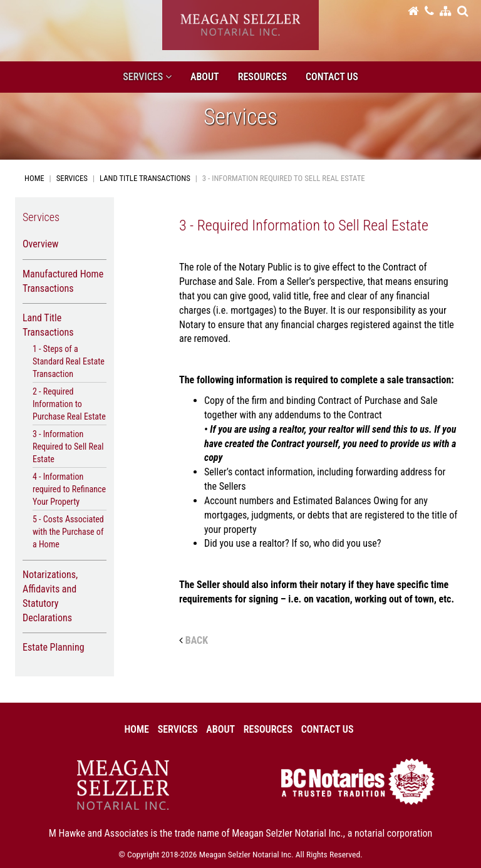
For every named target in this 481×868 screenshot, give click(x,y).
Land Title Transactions (145, 178)
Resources (262, 77)
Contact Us (332, 77)
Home (34, 178)
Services (72, 178)
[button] (463, 11)
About (205, 77)
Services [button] (147, 77)
